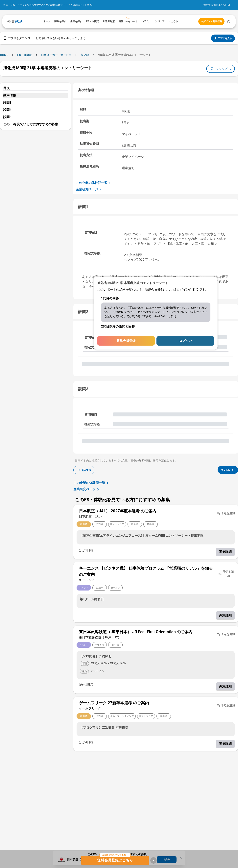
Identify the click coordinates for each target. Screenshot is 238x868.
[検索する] (228, 21)
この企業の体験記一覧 (94, 183)
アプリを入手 (223, 38)
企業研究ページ (89, 189)
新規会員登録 (126, 341)
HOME (4, 55)
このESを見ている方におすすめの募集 (31, 124)
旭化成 (85, 55)
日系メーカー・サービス (56, 55)
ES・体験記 (25, 55)
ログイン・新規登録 (211, 21)
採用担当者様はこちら (215, 5)
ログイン (185, 341)
